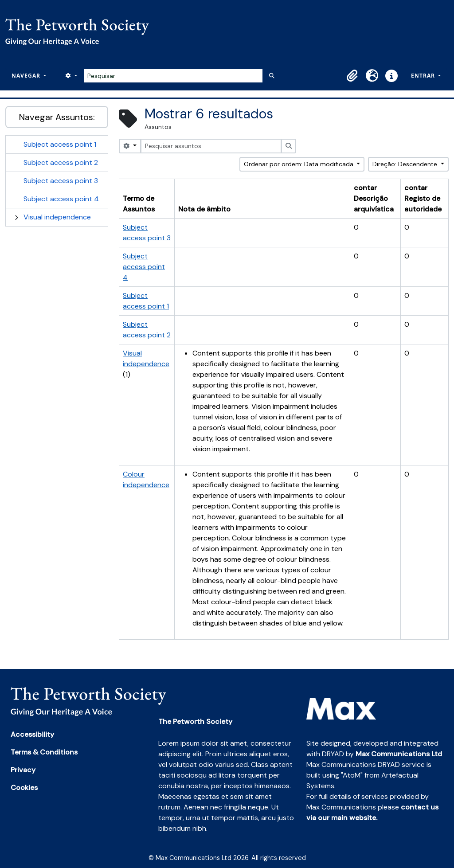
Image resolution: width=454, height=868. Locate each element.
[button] (352, 76)
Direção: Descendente (406, 164)
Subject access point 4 (61, 199)
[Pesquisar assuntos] (211, 146)
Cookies (24, 788)
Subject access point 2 (61, 162)
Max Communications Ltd (399, 754)
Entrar (424, 76)
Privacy (23, 770)
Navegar (27, 76)
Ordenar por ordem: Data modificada (299, 164)
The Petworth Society (195, 721)
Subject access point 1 (60, 144)
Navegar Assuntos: (57, 117)
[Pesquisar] (173, 76)
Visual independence (57, 217)
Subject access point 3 (61, 181)
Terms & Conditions (44, 752)
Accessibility (32, 734)
